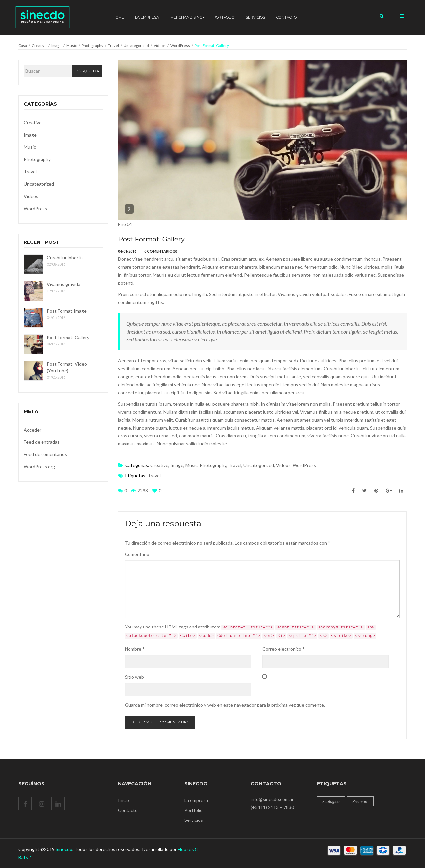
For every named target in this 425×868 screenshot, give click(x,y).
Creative (39, 45)
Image (57, 45)
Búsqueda (87, 71)
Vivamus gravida (64, 284)
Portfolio (193, 810)
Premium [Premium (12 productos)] (360, 801)
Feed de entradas (42, 442)
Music (72, 45)
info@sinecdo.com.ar (272, 799)
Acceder (32, 430)
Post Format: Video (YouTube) (67, 367)
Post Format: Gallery (68, 337)
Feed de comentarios (45, 454)
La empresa (196, 800)
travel (155, 476)
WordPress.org (39, 467)
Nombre (135, 649)
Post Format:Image (67, 311)
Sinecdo (64, 849)
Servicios (194, 820)
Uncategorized (136, 45)
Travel (113, 45)
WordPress (180, 45)
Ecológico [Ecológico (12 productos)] (331, 801)
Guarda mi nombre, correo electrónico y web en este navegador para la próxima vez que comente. (225, 705)
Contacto (128, 810)
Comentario (137, 554)
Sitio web (134, 677)
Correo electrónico (284, 649)
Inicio (124, 800)
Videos (160, 45)
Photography (92, 45)
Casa (23, 45)
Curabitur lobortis (65, 258)
